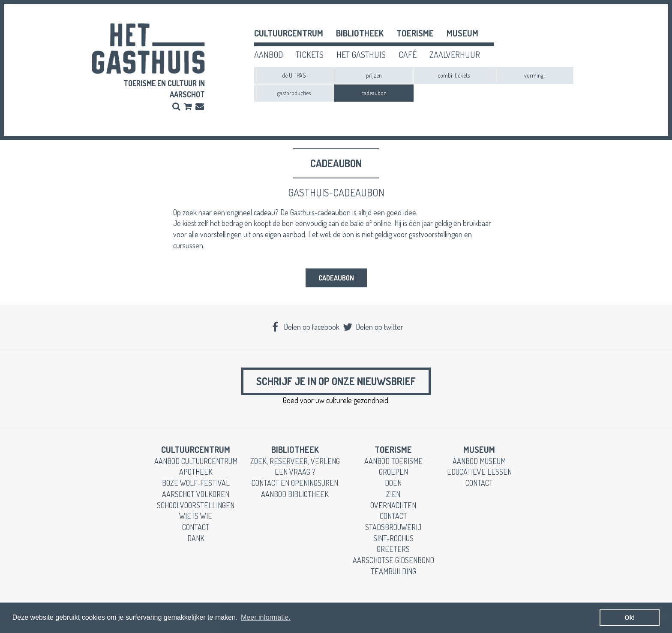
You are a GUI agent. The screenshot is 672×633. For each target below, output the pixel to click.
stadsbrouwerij (393, 527)
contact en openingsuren (295, 483)
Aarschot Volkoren (196, 494)
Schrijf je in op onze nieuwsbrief (336, 381)
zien (393, 494)
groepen (393, 472)
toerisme (415, 33)
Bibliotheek (360, 33)
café (408, 54)
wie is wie (196, 516)
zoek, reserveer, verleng (295, 461)
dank (196, 538)
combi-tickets (454, 75)
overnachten (393, 505)
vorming (534, 75)
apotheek (196, 472)
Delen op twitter (372, 327)
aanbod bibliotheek (295, 494)
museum (462, 33)
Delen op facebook (305, 327)
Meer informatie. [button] (266, 617)
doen (393, 483)
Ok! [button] (630, 618)
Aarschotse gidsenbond (393, 560)
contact (196, 527)
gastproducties (294, 93)
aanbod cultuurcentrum (196, 461)
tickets (310, 54)
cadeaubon (374, 93)
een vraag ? (295, 472)
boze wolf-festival (196, 483)
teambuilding (393, 571)
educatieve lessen (479, 472)
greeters (393, 549)
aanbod (268, 54)
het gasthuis (361, 54)
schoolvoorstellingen (196, 505)
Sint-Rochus (393, 538)
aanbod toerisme (393, 461)
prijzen (374, 75)
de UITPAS (294, 75)
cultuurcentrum (289, 33)
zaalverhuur (455, 54)
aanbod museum (479, 461)
